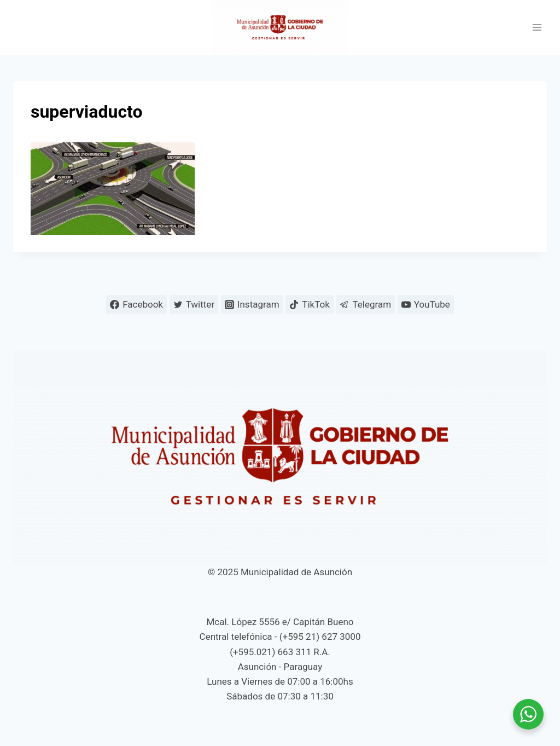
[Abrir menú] (537, 28)
